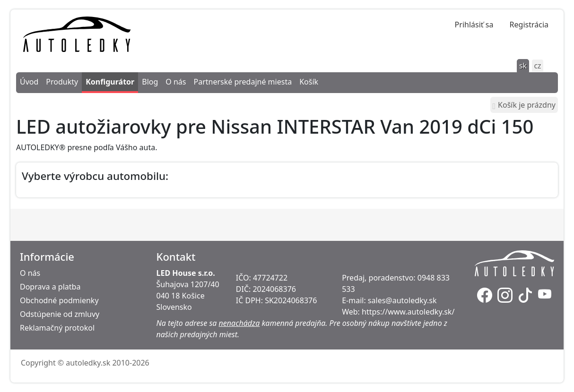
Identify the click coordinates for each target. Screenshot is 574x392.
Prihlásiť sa (474, 25)
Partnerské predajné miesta (243, 82)
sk (523, 66)
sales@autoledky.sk (402, 300)
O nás (176, 82)
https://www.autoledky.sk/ (408, 312)
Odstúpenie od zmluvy (60, 314)
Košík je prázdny (524, 105)
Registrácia (529, 25)
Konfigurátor (110, 82)
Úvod (29, 82)
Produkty (62, 82)
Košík (309, 82)
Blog (150, 82)
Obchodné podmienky (59, 300)
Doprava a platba (50, 287)
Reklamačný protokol (57, 328)
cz (537, 66)
